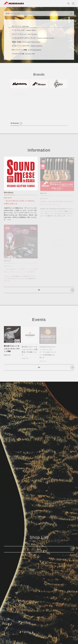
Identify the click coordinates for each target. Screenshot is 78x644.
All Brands (15, 123)
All (39, 290)
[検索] (71, 13)
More (39, 549)
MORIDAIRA (14, 3)
